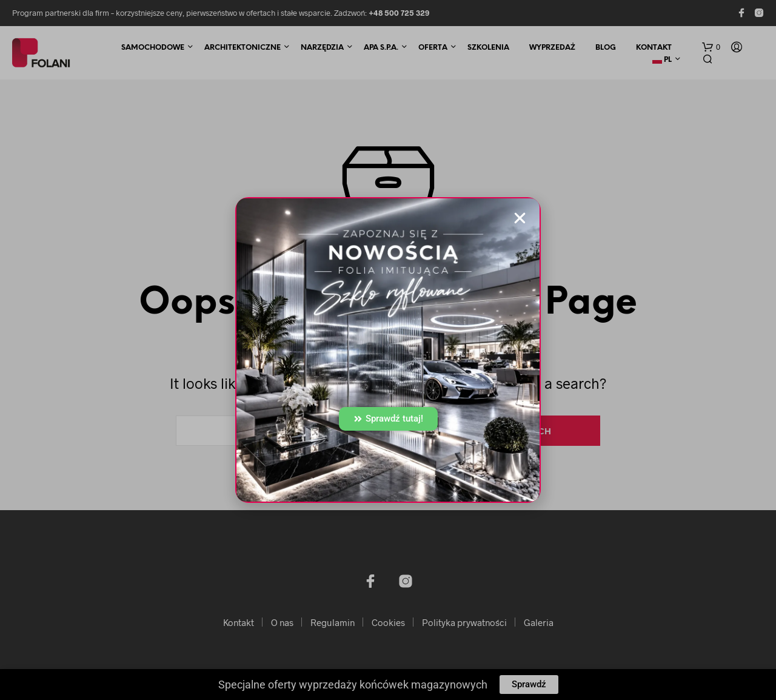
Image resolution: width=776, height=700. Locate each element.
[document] (388, 350)
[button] (520, 218)
